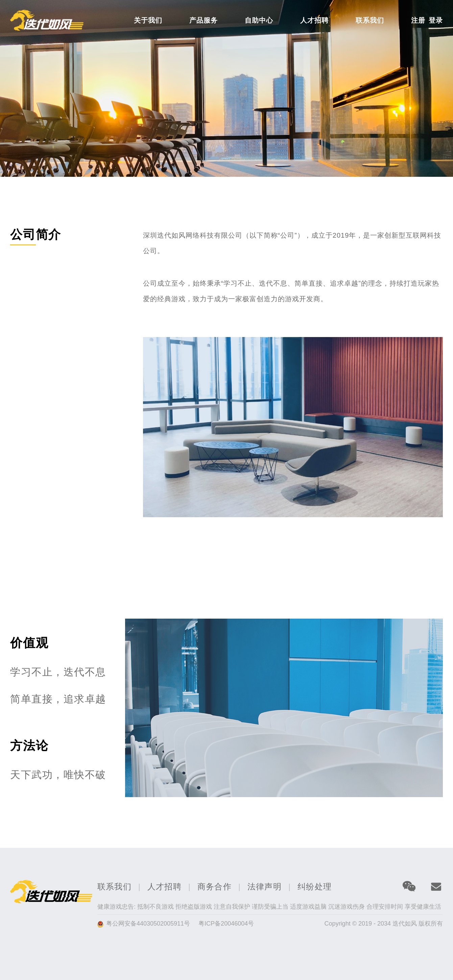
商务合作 (214, 887)
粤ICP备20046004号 (226, 924)
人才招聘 (314, 20)
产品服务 (204, 20)
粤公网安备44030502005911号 (149, 924)
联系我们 (370, 20)
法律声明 (265, 887)
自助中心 (259, 20)
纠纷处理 (315, 887)
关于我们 (148, 20)
